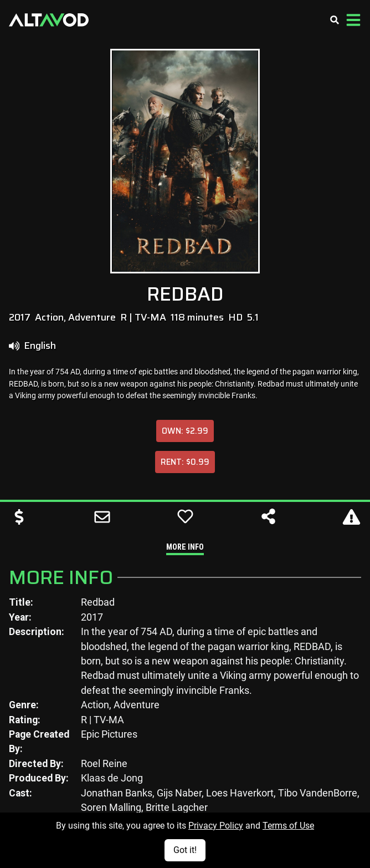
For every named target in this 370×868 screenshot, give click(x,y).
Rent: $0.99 (185, 462)
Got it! (185, 850)
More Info (185, 547)
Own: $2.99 (185, 431)
